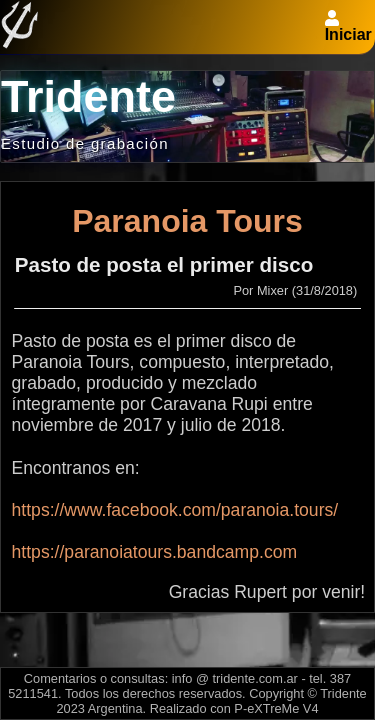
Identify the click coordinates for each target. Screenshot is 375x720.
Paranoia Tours (187, 221)
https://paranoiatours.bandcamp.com (155, 552)
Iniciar (348, 34)
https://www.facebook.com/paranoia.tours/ (175, 510)
